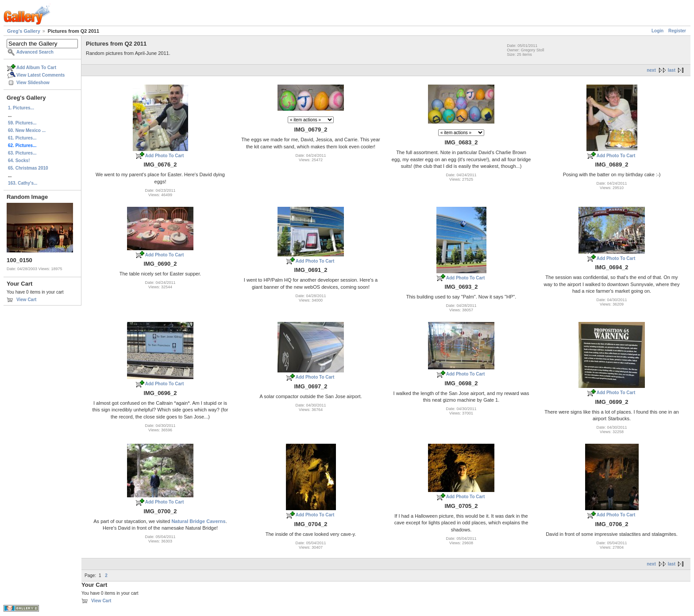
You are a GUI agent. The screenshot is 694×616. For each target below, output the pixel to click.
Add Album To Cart (36, 68)
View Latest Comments (40, 75)
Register (677, 31)
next (651, 70)
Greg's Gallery (24, 31)
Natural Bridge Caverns (198, 521)
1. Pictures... (21, 108)
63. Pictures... (22, 153)
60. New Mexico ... (27, 130)
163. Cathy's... (23, 183)
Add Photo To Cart (165, 156)
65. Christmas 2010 (28, 168)
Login (657, 31)
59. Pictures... (22, 123)
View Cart (26, 300)
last (672, 70)
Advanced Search (35, 52)
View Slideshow (33, 83)
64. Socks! (19, 161)
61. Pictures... (22, 138)
